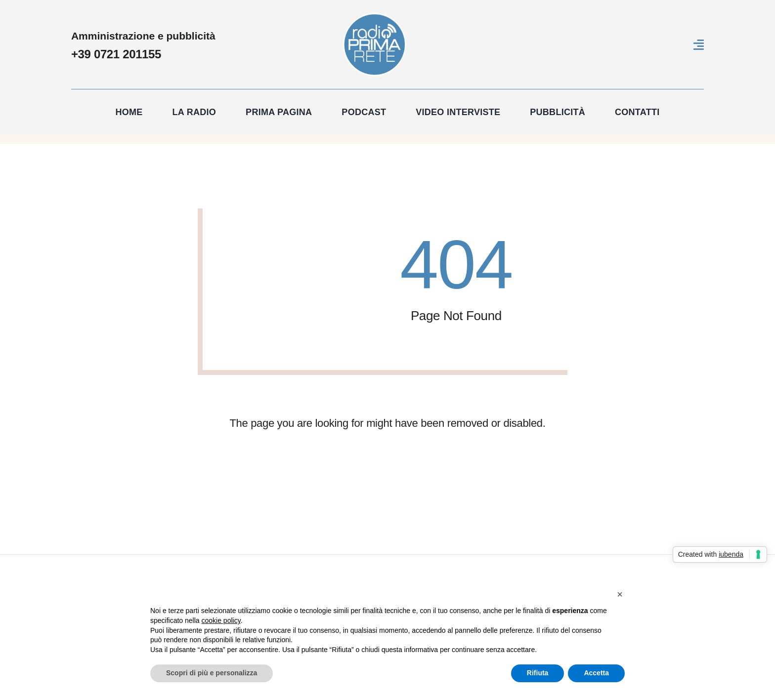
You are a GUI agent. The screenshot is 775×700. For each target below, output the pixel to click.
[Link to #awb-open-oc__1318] (699, 44)
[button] (620, 594)
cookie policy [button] (221, 620)
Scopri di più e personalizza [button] (212, 673)
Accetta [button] (596, 673)
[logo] (375, 17)
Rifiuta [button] (538, 673)
